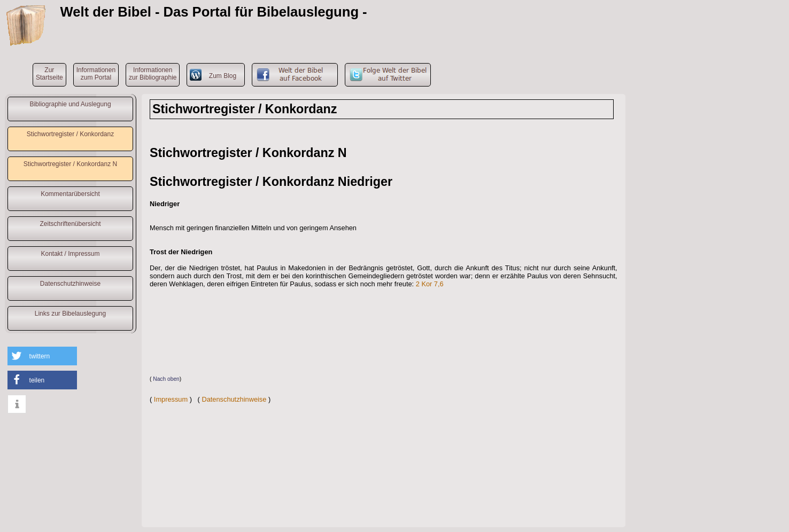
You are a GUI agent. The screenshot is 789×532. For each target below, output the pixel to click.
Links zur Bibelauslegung (70, 314)
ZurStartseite (49, 74)
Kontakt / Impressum (70, 254)
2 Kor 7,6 (430, 284)
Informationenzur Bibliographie (153, 74)
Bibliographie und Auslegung (70, 104)
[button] (42, 356)
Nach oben (166, 379)
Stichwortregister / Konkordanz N (70, 164)
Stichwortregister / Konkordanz (70, 134)
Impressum (171, 399)
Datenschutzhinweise (70, 284)
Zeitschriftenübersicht (70, 224)
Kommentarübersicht (70, 194)
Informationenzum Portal (96, 74)
